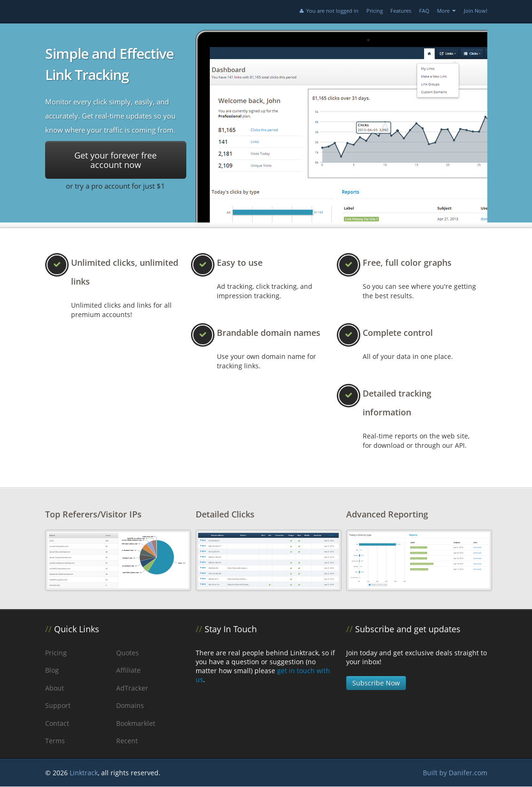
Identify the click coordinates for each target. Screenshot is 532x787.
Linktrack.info (111, 11)
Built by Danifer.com (455, 773)
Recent (127, 741)
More (446, 11)
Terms (55, 741)
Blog (52, 670)
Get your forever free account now (115, 160)
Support (58, 705)
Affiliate (128, 670)
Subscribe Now (376, 683)
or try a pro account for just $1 (115, 186)
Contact (57, 723)
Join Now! (476, 11)
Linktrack (84, 773)
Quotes (127, 653)
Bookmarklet (136, 723)
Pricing (375, 11)
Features (401, 11)
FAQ (424, 11)
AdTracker (132, 688)
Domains (130, 705)
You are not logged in (328, 11)
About (55, 688)
